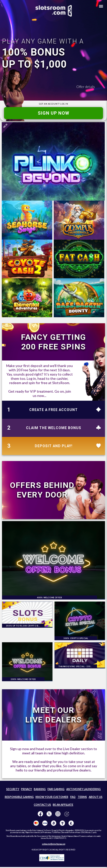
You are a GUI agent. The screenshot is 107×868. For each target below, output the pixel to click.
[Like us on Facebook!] (40, 814)
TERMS (82, 797)
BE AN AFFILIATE (63, 805)
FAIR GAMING (56, 789)
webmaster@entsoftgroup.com (54, 844)
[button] (100, 7)
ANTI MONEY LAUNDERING (83, 789)
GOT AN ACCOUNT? (53, 104)
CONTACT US (42, 805)
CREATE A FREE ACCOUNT (53, 410)
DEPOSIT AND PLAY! (54, 446)
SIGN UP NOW (53, 113)
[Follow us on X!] (49, 814)
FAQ (73, 797)
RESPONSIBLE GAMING (19, 797)
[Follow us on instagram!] (58, 814)
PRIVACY (26, 789)
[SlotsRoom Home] (54, 11)
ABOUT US (96, 797)
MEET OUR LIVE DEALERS (54, 715)
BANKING (40, 789)
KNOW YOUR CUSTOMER (52, 797)
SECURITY (13, 789)
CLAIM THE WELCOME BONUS (54, 428)
